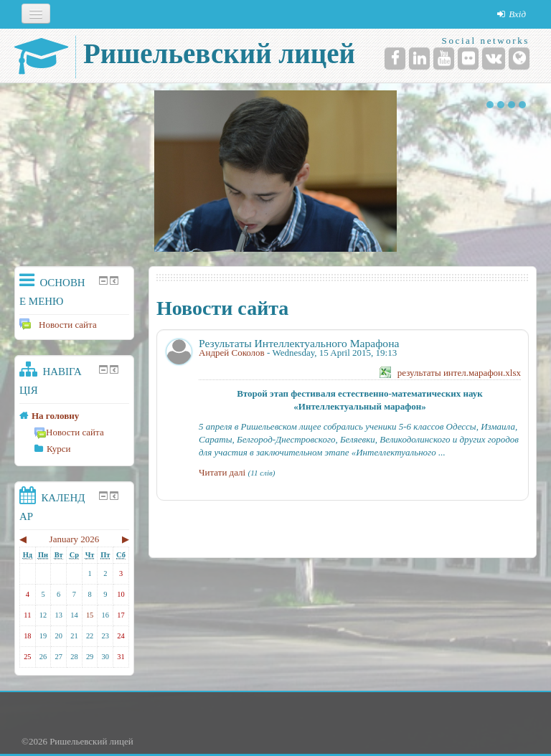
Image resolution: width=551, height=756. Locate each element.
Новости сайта (58, 325)
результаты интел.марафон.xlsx (459, 373)
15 (90, 615)
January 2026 (75, 539)
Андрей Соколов (232, 353)
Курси (58, 449)
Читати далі (222, 472)
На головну (55, 416)
